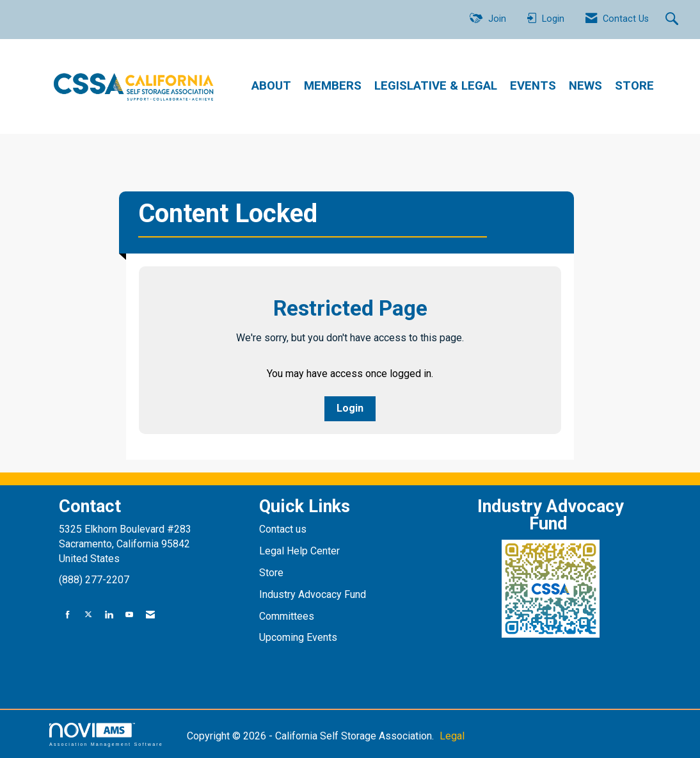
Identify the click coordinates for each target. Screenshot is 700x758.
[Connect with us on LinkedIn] (109, 615)
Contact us (284, 529)
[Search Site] (673, 20)
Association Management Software (106, 735)
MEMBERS (333, 86)
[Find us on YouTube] (129, 615)
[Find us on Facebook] (68, 615)
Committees (287, 616)
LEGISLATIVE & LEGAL (436, 86)
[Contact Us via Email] (150, 615)
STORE (634, 86)
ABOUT (271, 86)
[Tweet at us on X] (88, 615)
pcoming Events (303, 637)
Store (273, 573)
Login (350, 408)
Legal (452, 736)
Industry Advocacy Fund (313, 594)
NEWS (585, 86)
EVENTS (533, 86)
